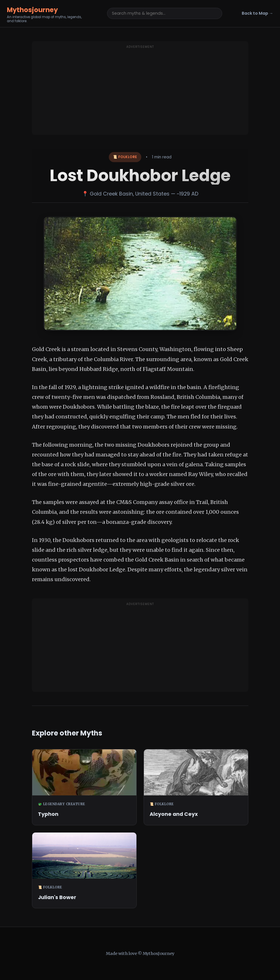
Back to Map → (257, 13)
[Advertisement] (140, 92)
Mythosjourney (32, 10)
